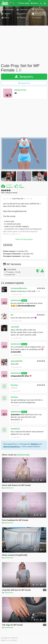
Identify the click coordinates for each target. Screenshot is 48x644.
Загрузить (24, 77)
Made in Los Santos (9, 640)
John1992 (15, 327)
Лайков (22, 187)
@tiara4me (15, 415)
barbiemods (20, 90)
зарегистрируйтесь (12, 447)
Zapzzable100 (16, 361)
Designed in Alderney (10, 638)
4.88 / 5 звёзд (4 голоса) (9, 193)
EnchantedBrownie (19, 288)
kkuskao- (15, 385)
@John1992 (16, 352)
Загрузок (9, 187)
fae (12, 315)
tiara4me (14, 397)
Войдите (35, 444)
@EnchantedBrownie (26, 306)
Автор (24, 300)
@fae (27, 376)
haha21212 (15, 429)
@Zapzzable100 (17, 376)
